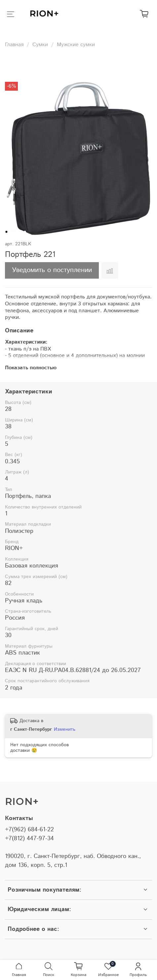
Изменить (65, 729)
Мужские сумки (76, 45)
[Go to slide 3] (16, 232)
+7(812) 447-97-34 (29, 839)
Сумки (40, 45)
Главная (14, 45)
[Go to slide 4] (20, 232)
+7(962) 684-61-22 (29, 830)
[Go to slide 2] (11, 232)
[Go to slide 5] (25, 232)
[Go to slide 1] (6, 232)
